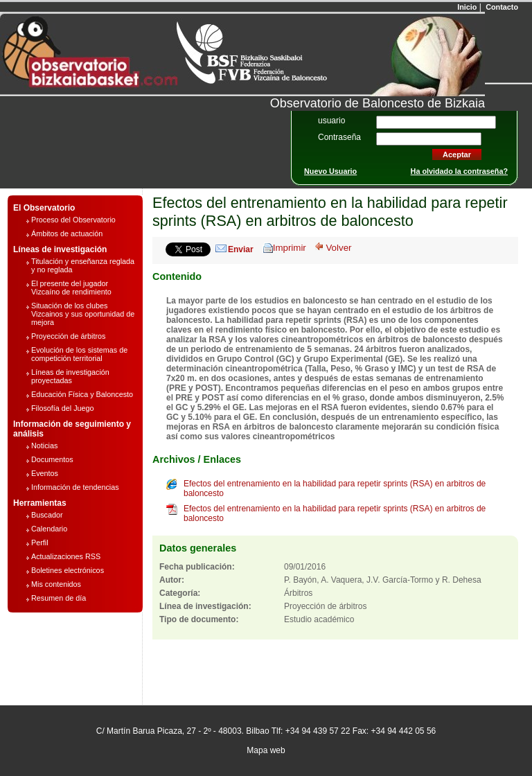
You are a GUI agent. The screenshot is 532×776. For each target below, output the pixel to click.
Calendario (49, 529)
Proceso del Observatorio (73, 220)
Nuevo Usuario (330, 171)
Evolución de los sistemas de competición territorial (79, 354)
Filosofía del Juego (63, 408)
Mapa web (266, 750)
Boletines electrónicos (68, 570)
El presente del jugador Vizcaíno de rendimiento (71, 288)
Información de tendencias (75, 487)
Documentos (52, 459)
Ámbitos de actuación (67, 233)
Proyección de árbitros (68, 336)
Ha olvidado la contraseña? (459, 171)
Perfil (40, 543)
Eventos (45, 473)
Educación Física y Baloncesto (82, 394)
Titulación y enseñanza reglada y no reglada (83, 265)
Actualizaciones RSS (66, 556)
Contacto (501, 7)
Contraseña (339, 137)
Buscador (47, 515)
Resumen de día (59, 598)
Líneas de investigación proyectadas (70, 376)
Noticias (44, 446)
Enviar (241, 249)
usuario (331, 121)
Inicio (466, 7)
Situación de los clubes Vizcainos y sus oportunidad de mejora (83, 314)
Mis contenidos (56, 584)
